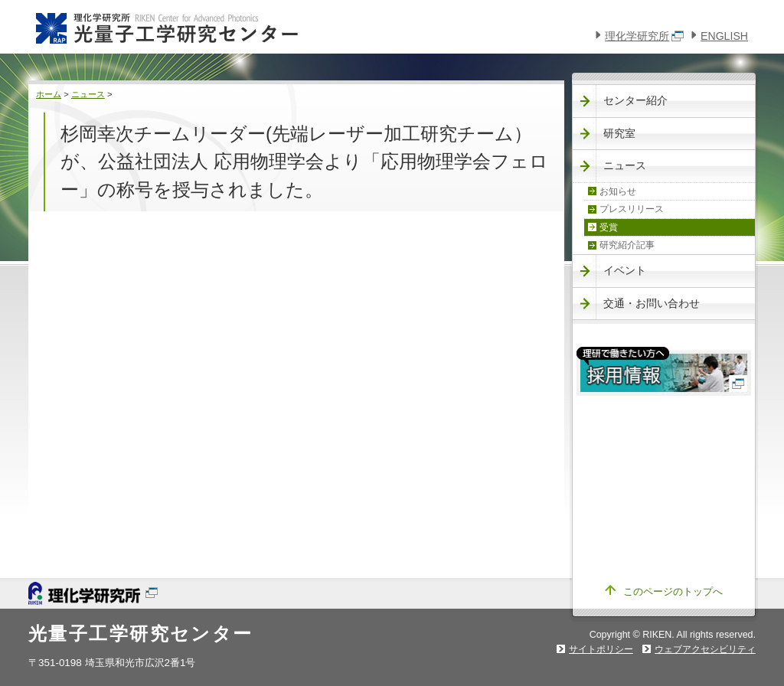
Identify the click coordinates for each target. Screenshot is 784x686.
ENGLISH (724, 36)
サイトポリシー (601, 649)
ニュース (88, 94)
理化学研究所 (644, 36)
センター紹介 (635, 100)
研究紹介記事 (627, 245)
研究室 (619, 133)
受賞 (609, 227)
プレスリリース (632, 209)
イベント (625, 270)
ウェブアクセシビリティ (705, 649)
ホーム (49, 94)
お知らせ (618, 191)
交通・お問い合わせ (652, 303)
